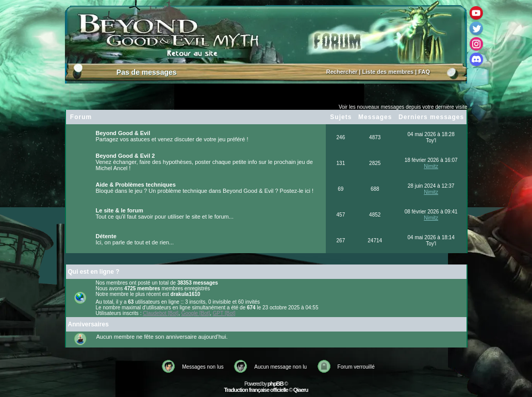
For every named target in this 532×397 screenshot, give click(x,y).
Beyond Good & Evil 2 (126, 156)
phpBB (276, 384)
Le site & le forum (120, 210)
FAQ (424, 72)
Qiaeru (301, 390)
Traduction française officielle (256, 390)
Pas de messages (147, 72)
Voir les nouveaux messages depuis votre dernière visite (403, 107)
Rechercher (342, 72)
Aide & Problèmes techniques (136, 185)
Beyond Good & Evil (123, 133)
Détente (106, 236)
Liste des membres (388, 72)
